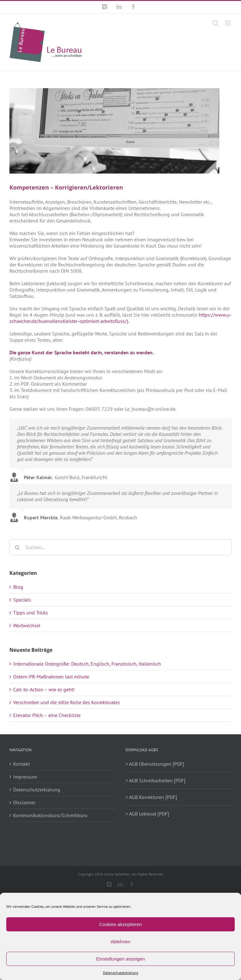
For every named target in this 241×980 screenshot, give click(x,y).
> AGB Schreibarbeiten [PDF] (155, 780)
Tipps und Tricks (31, 613)
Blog (18, 587)
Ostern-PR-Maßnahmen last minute (51, 677)
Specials (22, 600)
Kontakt (21, 764)
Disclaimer (24, 802)
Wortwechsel (27, 625)
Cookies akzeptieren (120, 924)
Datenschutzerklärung (120, 973)
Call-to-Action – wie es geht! (44, 689)
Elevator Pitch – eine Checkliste (47, 715)
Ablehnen (120, 942)
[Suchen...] (120, 547)
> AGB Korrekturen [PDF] (151, 797)
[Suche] (17, 547)
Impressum (25, 777)
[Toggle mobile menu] (228, 23)
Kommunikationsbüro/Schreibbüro (50, 815)
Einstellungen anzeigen (120, 959)
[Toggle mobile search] (216, 23)
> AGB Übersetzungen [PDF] (155, 764)
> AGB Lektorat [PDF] (147, 814)
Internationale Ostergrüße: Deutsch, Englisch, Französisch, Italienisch (87, 664)
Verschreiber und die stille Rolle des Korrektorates (67, 702)
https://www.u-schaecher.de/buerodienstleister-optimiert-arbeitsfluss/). (120, 318)
